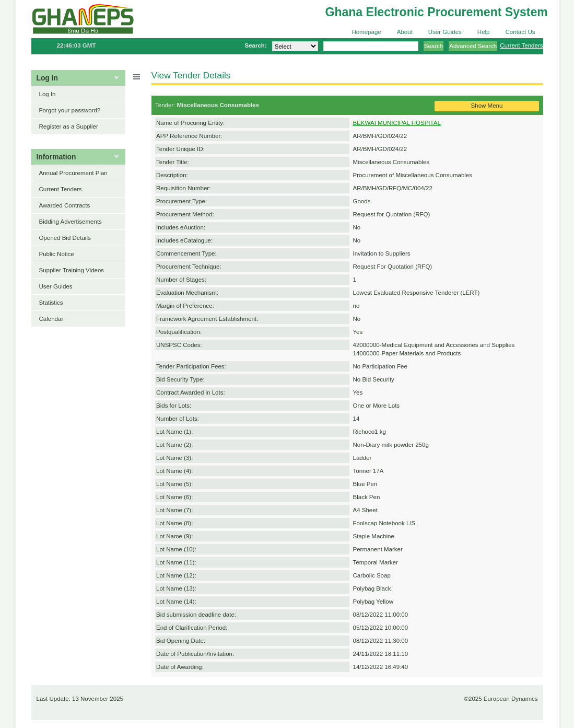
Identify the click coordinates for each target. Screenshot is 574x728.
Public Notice (57, 254)
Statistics (51, 303)
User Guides (445, 32)
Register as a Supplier (69, 126)
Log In (48, 94)
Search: (255, 45)
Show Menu (487, 106)
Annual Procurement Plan (73, 173)
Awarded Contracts (65, 205)
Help (484, 32)
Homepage (366, 32)
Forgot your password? (70, 110)
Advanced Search (473, 46)
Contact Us (520, 32)
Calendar (51, 319)
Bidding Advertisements (71, 222)
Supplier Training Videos (72, 270)
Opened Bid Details (65, 238)
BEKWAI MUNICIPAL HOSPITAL (397, 123)
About (405, 32)
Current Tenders (521, 45)
